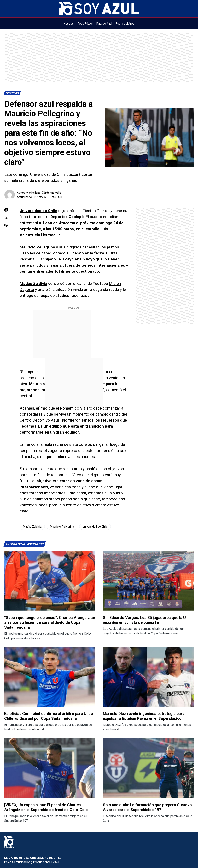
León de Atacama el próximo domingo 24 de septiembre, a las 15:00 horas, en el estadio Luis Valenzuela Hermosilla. (72, 229)
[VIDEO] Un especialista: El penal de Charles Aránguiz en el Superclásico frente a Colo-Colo (46, 807)
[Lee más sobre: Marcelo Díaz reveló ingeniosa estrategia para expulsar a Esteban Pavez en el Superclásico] (148, 677)
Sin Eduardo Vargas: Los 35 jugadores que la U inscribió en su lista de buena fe (144, 620)
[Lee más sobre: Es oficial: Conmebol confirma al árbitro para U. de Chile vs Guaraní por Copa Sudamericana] (50, 677)
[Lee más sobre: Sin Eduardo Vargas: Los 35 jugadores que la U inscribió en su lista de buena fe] (148, 581)
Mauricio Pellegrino (37, 247)
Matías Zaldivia (33, 284)
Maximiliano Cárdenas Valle (44, 193)
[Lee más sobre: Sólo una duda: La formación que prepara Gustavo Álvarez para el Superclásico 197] (148, 768)
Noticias (12, 93)
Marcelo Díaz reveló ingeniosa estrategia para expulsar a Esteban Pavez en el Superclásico (144, 716)
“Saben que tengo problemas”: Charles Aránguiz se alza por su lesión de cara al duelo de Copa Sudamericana (50, 622)
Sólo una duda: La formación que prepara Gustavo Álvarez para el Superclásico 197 (147, 807)
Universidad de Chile (38, 211)
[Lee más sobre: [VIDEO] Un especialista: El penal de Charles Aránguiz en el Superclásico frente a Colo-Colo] (50, 768)
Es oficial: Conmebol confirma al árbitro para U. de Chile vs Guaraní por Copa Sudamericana (49, 716)
